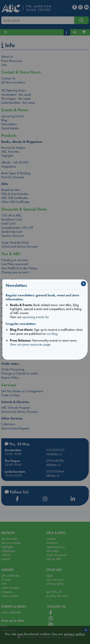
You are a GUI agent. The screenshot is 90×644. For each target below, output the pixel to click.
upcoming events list (35, 317)
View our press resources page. (31, 344)
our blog (52, 334)
